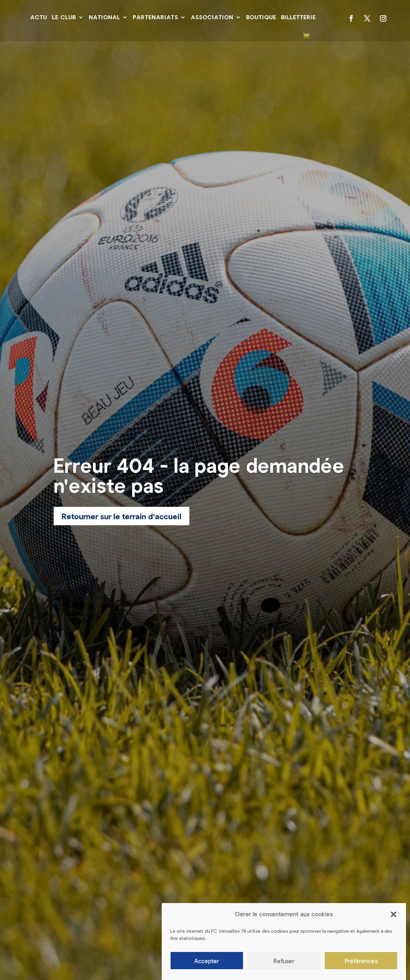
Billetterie (298, 17)
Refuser (284, 961)
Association (212, 17)
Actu (39, 17)
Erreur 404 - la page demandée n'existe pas (199, 475)
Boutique (261, 17)
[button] (394, 914)
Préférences (361, 961)
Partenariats (156, 17)
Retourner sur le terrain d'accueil (122, 516)
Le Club (64, 17)
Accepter (207, 961)
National (105, 17)
